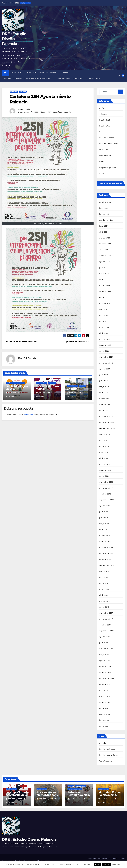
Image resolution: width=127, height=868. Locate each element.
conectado (29, 415)
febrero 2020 (105, 470)
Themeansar (42, 861)
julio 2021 (104, 375)
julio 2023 (104, 268)
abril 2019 (104, 530)
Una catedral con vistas (47, 387)
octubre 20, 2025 (46, 799)
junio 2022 (104, 321)
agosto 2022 (105, 309)
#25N (36, 112)
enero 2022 (104, 351)
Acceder (103, 743)
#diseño (43, 112)
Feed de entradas (107, 749)
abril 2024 (104, 232)
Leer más (116, 864)
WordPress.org (106, 761)
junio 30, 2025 (107, 799)
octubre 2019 (105, 494)
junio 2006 (104, 720)
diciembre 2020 (106, 416)
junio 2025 (104, 214)
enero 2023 (104, 297)
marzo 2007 (105, 696)
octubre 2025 (105, 202)
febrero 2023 (105, 291)
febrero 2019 (105, 542)
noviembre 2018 (106, 553)
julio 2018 (104, 577)
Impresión (23, 91)
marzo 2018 (104, 601)
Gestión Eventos (107, 138)
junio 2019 (104, 518)
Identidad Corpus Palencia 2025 (110, 794)
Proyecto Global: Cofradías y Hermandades (27, 79)
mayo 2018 (104, 589)
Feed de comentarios (109, 755)
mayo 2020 (104, 452)
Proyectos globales (108, 168)
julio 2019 (104, 512)
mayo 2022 (104, 327)
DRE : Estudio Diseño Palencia (14, 39)
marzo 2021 (104, 399)
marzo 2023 (105, 285)
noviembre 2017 (106, 619)
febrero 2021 (105, 405)
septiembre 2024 (107, 220)
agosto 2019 (105, 506)
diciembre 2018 (106, 547)
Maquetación (105, 156)
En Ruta (72, 389)
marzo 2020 (105, 464)
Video (102, 173)
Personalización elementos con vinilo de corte (47, 795)
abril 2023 (104, 280)
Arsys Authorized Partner (69, 79)
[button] (119, 76)
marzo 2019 (104, 536)
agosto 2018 (105, 571)
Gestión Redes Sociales (110, 144)
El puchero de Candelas (76, 342)
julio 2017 (104, 643)
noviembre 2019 (106, 488)
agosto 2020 (105, 434)
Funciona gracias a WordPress (13, 861)
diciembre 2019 (106, 482)
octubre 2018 (105, 559)
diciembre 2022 (106, 303)
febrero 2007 (105, 702)
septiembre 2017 (107, 631)
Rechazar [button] (107, 864)
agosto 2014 (105, 661)
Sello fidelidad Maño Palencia (22, 342)
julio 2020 (104, 440)
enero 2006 (104, 726)
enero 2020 (104, 476)
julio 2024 (104, 226)
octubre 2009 (105, 667)
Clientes (103, 114)
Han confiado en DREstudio (42, 73)
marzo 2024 (105, 238)
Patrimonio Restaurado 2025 (79, 794)
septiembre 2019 (107, 500)
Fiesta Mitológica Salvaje (17, 387)
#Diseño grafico (54, 112)
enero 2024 (104, 250)
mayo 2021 (104, 387)
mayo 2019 (104, 524)
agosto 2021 (105, 369)
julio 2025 (104, 208)
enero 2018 (104, 607)
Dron (101, 132)
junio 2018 (104, 583)
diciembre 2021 (106, 357)
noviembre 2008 (107, 678)
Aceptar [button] (98, 864)
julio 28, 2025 (76, 799)
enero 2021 (104, 411)
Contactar (94, 79)
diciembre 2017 (106, 613)
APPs (101, 108)
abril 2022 (104, 333)
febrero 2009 (105, 672)
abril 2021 (104, 393)
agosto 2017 (105, 637)
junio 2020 (104, 446)
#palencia (67, 112)
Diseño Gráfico (11, 383)
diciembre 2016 (106, 649)
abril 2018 (104, 595)
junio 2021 (104, 381)
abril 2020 (104, 458)
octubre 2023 (105, 256)
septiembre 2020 (107, 428)
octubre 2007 (105, 684)
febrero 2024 (105, 244)
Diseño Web (14, 91)
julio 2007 (104, 690)
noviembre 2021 (106, 363)
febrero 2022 (105, 345)
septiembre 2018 (107, 565)
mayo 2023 (104, 274)
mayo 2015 (104, 655)
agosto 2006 (105, 714)
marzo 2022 (105, 339)
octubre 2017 (105, 625)
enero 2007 (104, 708)
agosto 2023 (105, 262)
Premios (65, 73)
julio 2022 (104, 315)
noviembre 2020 (107, 422)
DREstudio (17, 73)
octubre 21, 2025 (15, 799)
